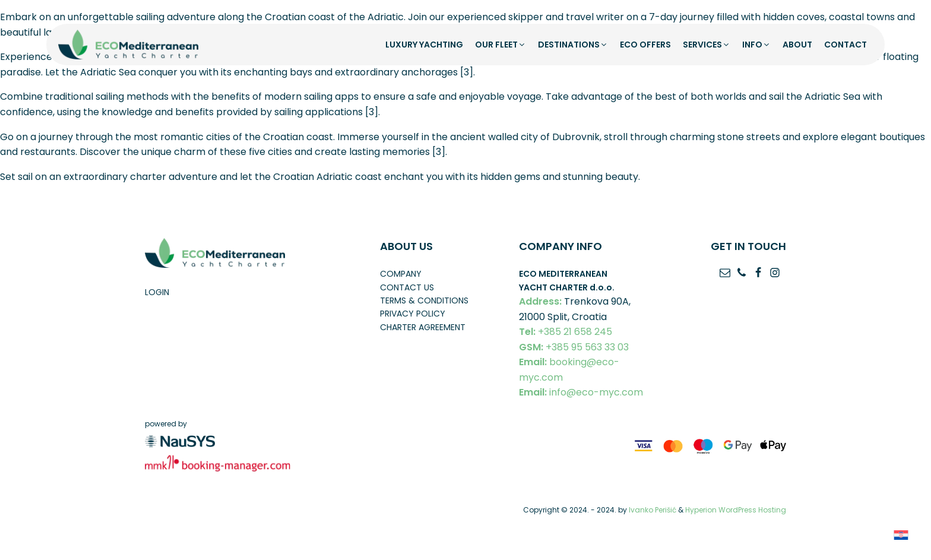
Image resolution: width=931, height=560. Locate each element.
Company (401, 274)
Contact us (407, 287)
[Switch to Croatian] (901, 535)
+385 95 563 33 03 (574, 347)
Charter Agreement (423, 327)
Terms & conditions (424, 300)
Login (157, 292)
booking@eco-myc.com (569, 369)
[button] (501, 45)
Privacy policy (413, 314)
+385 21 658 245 (566, 332)
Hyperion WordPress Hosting (736, 510)
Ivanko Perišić (653, 510)
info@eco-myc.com (581, 393)
